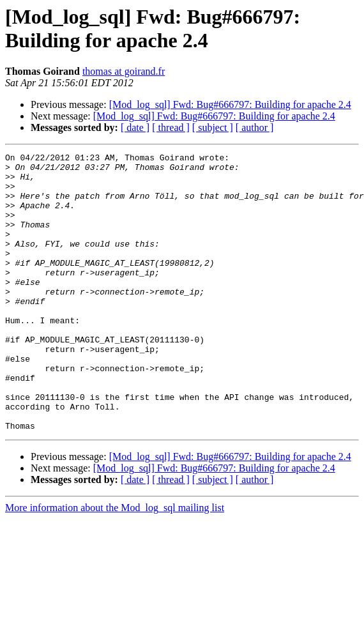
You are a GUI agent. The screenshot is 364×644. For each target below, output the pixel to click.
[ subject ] (213, 127)
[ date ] (135, 127)
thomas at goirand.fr (124, 71)
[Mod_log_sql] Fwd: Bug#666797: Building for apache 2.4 (230, 104)
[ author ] (255, 127)
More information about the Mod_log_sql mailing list (115, 563)
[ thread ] (171, 127)
